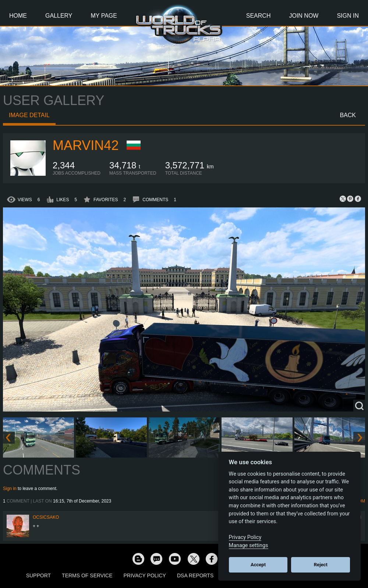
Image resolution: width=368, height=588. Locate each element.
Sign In (348, 16)
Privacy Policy (145, 575)
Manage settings (249, 545)
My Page (104, 16)
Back (348, 115)
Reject (321, 565)
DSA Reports (195, 575)
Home (18, 16)
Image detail (29, 115)
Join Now (304, 16)
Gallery (59, 16)
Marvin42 (86, 145)
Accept (258, 565)
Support (38, 575)
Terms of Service (87, 575)
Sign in (10, 489)
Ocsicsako (46, 517)
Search (259, 16)
